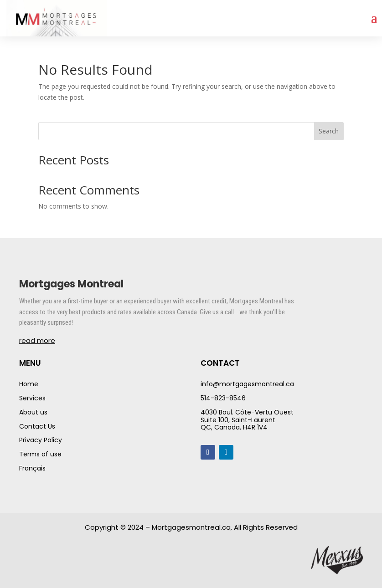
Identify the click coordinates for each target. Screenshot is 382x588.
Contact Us (37, 426)
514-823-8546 (223, 398)
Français (32, 468)
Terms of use (40, 454)
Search (329, 131)
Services (32, 398)
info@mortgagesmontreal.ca (247, 384)
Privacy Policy (41, 440)
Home (29, 384)
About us (33, 412)
